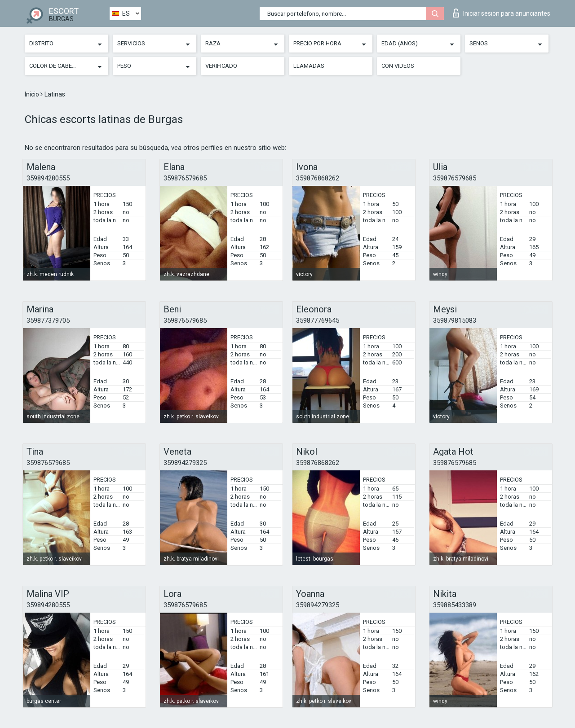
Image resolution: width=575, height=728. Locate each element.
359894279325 (185, 463)
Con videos (398, 66)
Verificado (221, 66)
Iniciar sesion (502, 13)
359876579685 (185, 178)
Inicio (33, 94)
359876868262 (318, 178)
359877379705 (48, 320)
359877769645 (318, 320)
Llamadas (309, 66)
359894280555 (48, 178)
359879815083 (455, 320)
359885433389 (455, 605)
